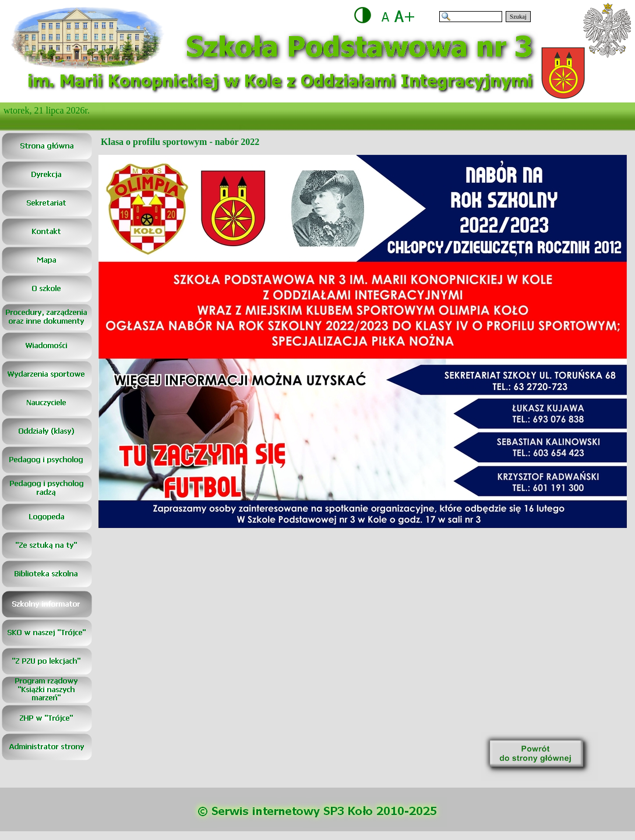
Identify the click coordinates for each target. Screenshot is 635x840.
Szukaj (518, 17)
